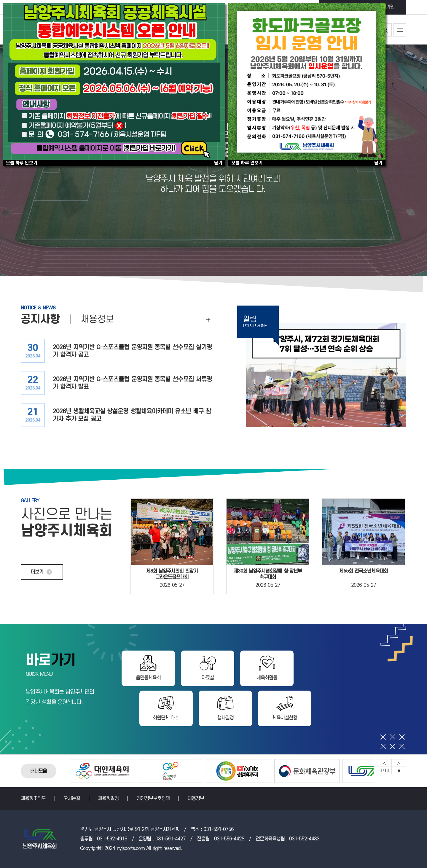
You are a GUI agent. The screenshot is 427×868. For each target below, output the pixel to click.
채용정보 (97, 319)
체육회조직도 (33, 799)
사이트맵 (400, 30)
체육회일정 (108, 799)
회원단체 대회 (166, 718)
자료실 (208, 678)
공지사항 (40, 319)
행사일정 (225, 718)
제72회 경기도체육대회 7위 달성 (326, 375)
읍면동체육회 (148, 678)
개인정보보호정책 (153, 799)
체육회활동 (267, 678)
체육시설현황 (285, 718)
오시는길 (72, 799)
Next (399, 763)
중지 (399, 770)
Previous (384, 763)
